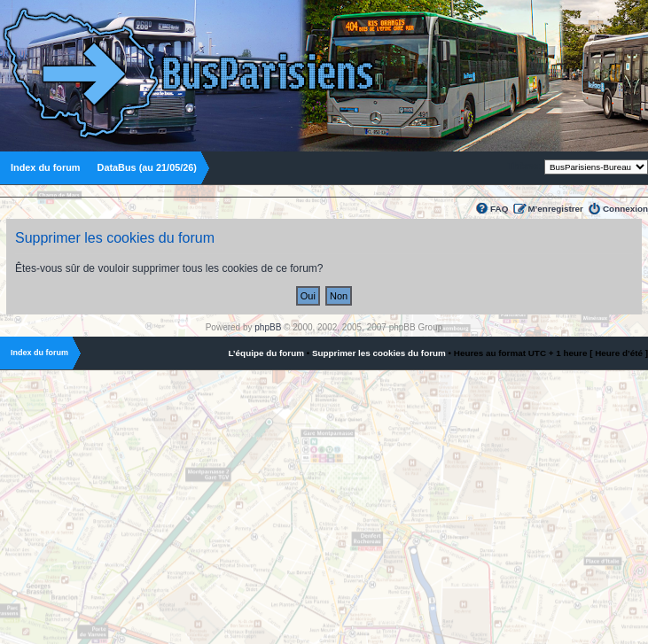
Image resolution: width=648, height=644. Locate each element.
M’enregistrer (555, 209)
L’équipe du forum (266, 353)
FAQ (499, 209)
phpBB (268, 327)
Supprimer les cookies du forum (379, 353)
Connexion (625, 209)
